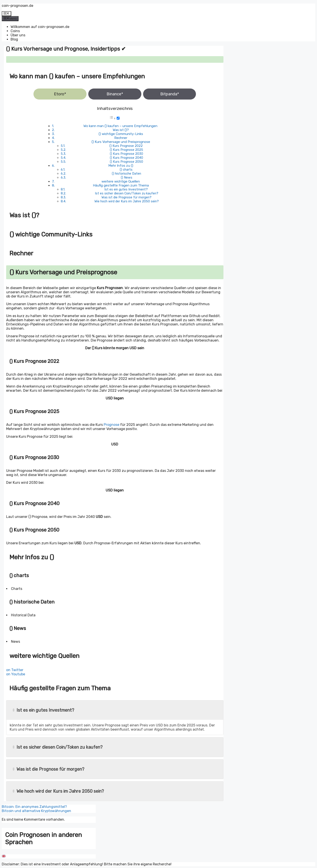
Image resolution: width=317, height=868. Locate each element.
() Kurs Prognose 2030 (126, 154)
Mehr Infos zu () (121, 166)
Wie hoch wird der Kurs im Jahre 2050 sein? (127, 201)
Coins (15, 31)
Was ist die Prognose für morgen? (126, 197)
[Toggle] (118, 118)
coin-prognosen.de (18, 6)
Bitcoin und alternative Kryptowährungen (36, 811)
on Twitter (15, 670)
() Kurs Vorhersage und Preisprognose (121, 142)
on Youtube (16, 674)
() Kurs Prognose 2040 (126, 158)
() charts (126, 170)
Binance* (115, 94)
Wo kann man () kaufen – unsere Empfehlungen (120, 126)
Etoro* (60, 94)
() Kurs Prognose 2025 (126, 150)
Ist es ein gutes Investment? (126, 189)
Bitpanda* (170, 94)
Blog (14, 39)
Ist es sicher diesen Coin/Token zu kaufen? (127, 193)
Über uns (18, 35)
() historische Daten (126, 174)
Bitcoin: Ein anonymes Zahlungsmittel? (34, 807)
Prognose (112, 425)
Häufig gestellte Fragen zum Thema (121, 185)
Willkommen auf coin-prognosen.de (40, 27)
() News (127, 177)
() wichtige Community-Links (121, 134)
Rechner (121, 138)
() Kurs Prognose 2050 (126, 162)
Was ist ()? (121, 130)
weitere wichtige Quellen (121, 181)
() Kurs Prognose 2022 (126, 146)
